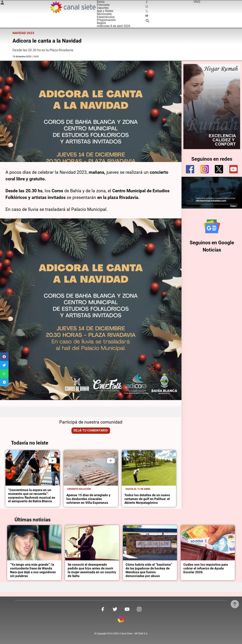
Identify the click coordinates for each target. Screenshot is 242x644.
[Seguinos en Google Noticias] (212, 226)
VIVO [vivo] (197, 2)
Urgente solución (79, 489)
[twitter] (219, 169)
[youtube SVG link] (147, 16)
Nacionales (104, 14)
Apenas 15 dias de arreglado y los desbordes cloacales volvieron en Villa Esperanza (88, 499)
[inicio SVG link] (121, 620)
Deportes (103, 8)
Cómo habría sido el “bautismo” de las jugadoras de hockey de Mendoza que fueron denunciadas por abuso (149, 570)
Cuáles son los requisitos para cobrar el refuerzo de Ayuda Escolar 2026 (206, 568)
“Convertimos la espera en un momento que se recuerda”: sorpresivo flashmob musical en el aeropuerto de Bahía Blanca (32, 496)
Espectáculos (106, 17)
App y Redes (105, 11)
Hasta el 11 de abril (138, 489)
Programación (106, 20)
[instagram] (205, 169)
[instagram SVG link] (147, 7)
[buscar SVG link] (147, 21)
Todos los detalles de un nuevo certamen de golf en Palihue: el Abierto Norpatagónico (147, 499)
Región (101, 23)
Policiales (103, 5)
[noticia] (33, 468)
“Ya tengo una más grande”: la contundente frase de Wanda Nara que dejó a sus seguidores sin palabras (33, 570)
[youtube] (233, 169)
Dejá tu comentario (91, 430)
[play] (53, 461)
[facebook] (190, 169)
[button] (4, 357)
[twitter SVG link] (147, 12)
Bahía (101, 2)
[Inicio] (73, 7)
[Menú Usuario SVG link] (2, 3)
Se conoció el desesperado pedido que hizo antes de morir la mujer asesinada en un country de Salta (92, 570)
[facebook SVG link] (147, 3)
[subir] (235, 604)
